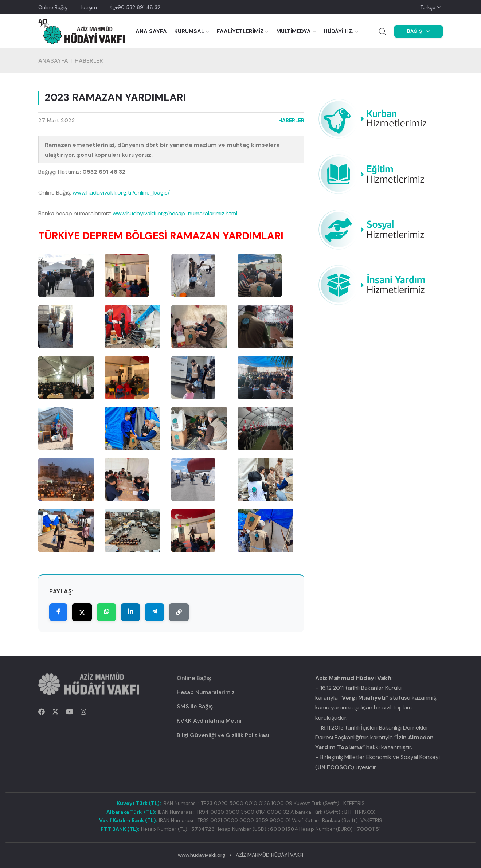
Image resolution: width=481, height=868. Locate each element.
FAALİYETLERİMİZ (240, 31)
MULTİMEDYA (294, 31)
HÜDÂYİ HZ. (339, 31)
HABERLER (89, 61)
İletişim (89, 7)
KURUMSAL (189, 31)
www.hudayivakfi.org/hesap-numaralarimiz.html (175, 213)
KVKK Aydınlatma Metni (209, 721)
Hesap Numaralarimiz (206, 692)
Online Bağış (53, 7)
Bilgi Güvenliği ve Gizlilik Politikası (223, 735)
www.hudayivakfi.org (201, 855)
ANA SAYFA (151, 31)
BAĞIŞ (419, 31)
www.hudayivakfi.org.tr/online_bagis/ (121, 193)
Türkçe (428, 7)
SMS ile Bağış (195, 706)
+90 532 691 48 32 (135, 7)
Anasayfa (53, 61)
